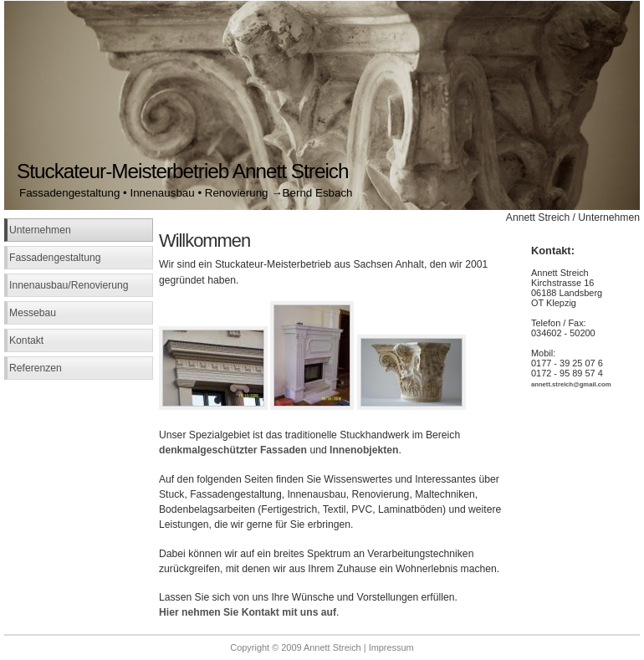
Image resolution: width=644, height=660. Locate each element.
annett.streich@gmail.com (571, 384)
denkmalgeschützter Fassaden (233, 450)
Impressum (391, 647)
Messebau (33, 313)
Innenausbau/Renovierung (69, 285)
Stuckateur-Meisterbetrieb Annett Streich (183, 171)
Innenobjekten (364, 450)
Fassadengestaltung (55, 258)
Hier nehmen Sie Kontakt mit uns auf (248, 612)
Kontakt (26, 340)
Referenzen (36, 368)
